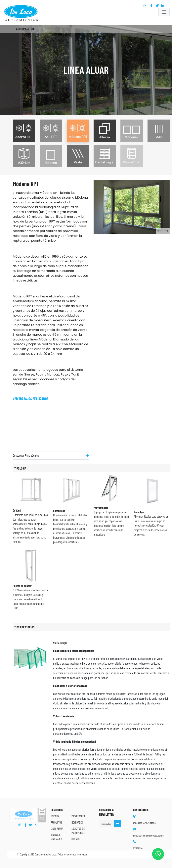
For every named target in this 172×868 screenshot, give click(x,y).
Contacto (76, 839)
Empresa (55, 816)
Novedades (77, 822)
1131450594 (138, 848)
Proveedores (78, 816)
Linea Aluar (57, 829)
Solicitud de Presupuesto (78, 831)
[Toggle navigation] (164, 12)
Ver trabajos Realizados (31, 399)
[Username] (106, 824)
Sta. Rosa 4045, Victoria (144, 823)
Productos (56, 822)
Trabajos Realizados (57, 837)
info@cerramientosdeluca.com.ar (149, 836)
